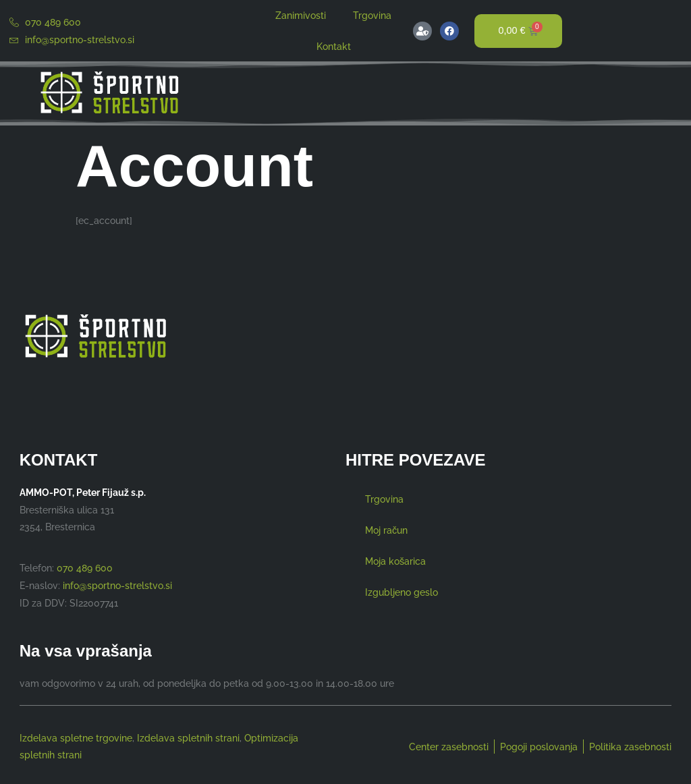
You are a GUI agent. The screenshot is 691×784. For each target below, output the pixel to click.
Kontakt (334, 46)
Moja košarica (395, 561)
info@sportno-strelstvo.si (117, 585)
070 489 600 (85, 568)
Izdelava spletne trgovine (76, 738)
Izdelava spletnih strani (188, 738)
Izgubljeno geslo (402, 592)
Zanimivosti (301, 15)
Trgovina (372, 15)
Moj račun (386, 530)
